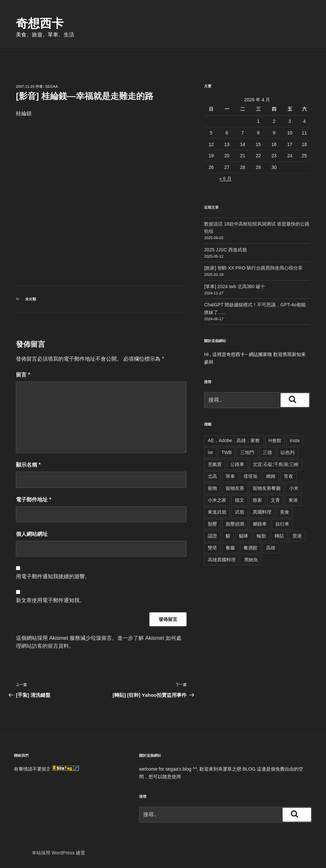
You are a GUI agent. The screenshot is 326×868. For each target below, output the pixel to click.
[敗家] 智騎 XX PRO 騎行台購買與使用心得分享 (253, 268)
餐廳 (230, 548)
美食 (285, 512)
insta (295, 440)
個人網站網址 (32, 534)
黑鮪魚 (251, 560)
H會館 (275, 440)
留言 (23, 375)
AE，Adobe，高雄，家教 (234, 440)
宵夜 (289, 476)
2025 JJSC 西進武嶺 (225, 250)
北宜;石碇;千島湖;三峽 (276, 464)
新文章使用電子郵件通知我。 (50, 600)
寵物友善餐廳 (267, 488)
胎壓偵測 (235, 524)
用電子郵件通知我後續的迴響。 (53, 576)
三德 (267, 452)
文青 (275, 500)
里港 (297, 536)
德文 (240, 500)
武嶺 (240, 512)
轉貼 (279, 536)
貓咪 (244, 536)
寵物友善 (235, 488)
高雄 (271, 548)
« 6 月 (225, 179)
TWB (226, 452)
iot (210, 452)
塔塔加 (250, 476)
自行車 (282, 524)
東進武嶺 (217, 512)
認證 (212, 536)
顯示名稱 (28, 465)
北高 (212, 476)
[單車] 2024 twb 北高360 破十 (235, 286)
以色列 (288, 452)
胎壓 (212, 524)
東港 (293, 500)
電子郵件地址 (34, 500)
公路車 (237, 464)
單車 (230, 476)
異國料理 (262, 512)
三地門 (247, 452)
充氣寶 (215, 464)
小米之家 (217, 500)
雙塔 (212, 548)
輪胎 (261, 536)
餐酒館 (250, 548)
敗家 (257, 500)
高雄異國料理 (222, 560)
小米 (294, 488)
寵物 (212, 488)
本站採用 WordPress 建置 (58, 853)
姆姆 (271, 476)
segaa (52, 86)
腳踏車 (260, 524)
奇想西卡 (40, 23)
